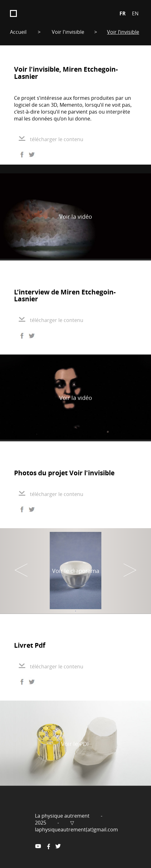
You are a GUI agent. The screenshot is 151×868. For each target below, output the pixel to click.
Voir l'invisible (68, 32)
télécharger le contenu (51, 139)
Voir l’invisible (123, 32)
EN (135, 13)
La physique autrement (63, 816)
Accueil (18, 32)
